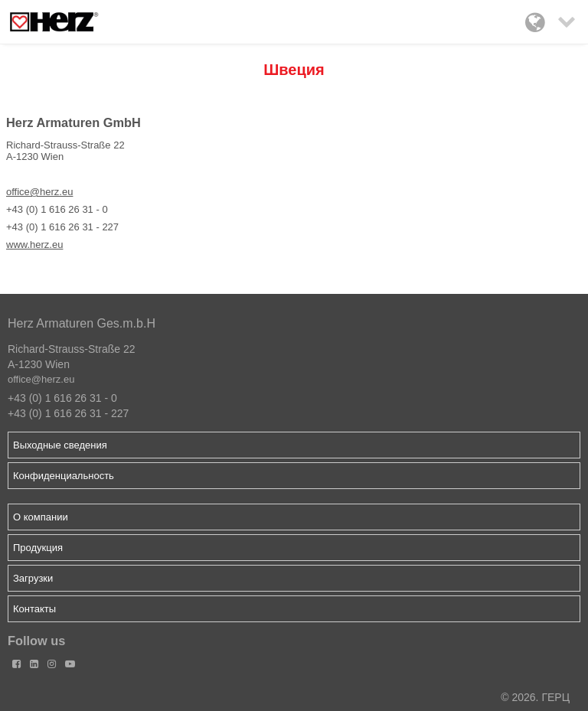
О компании (41, 517)
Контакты (34, 609)
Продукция (38, 548)
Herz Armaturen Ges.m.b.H (82, 323)
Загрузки (33, 578)
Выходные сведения (60, 445)
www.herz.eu (34, 245)
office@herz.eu (39, 192)
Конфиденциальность (64, 476)
